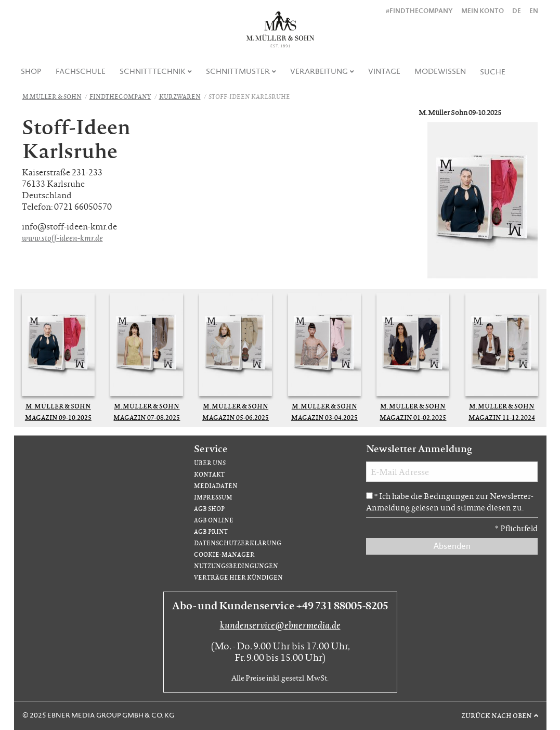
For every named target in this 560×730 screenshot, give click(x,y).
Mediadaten (216, 486)
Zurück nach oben (497, 715)
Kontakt (209, 474)
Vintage (384, 71)
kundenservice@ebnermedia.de (280, 625)
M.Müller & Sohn (52, 97)
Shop (31, 71)
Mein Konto (483, 11)
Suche (493, 72)
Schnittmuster (238, 71)
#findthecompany (419, 11)
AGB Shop (209, 509)
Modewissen (440, 71)
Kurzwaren (180, 97)
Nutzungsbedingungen (236, 566)
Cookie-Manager (224, 554)
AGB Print (211, 532)
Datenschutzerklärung (238, 543)
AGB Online (214, 520)
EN (534, 11)
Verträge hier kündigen (238, 577)
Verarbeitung (319, 71)
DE (517, 11)
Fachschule (81, 71)
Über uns (210, 463)
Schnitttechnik (153, 71)
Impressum (213, 497)
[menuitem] (31, 72)
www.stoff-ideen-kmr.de (62, 238)
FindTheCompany (120, 97)
